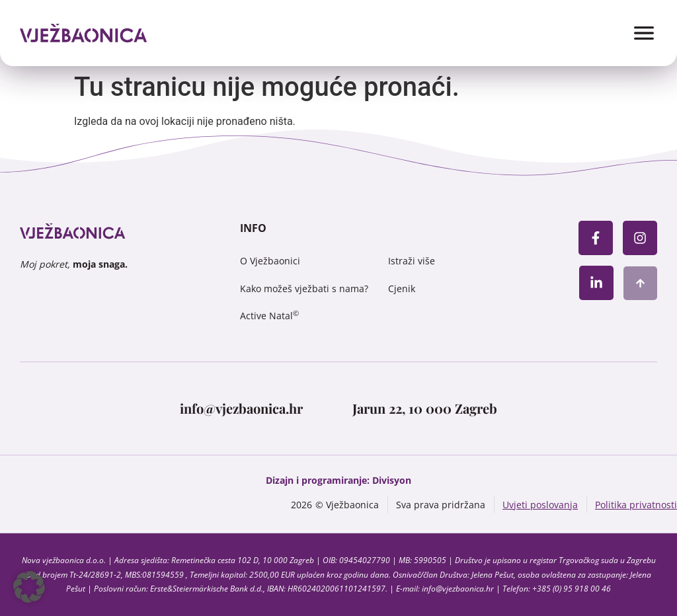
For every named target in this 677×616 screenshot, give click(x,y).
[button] (29, 587)
